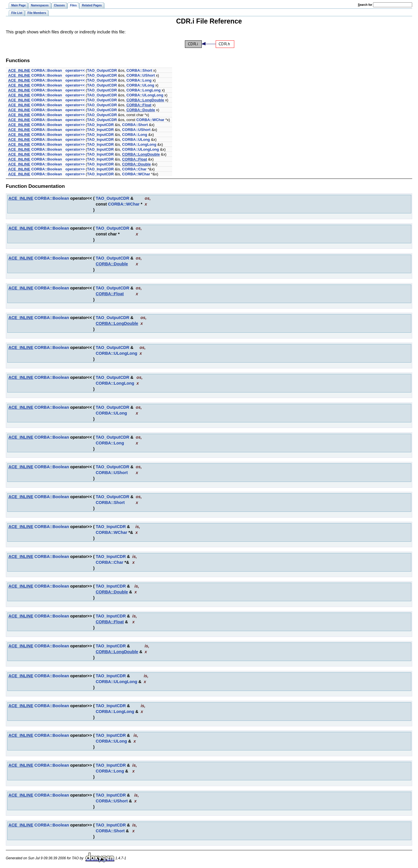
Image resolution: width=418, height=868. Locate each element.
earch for (365, 5)
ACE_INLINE (19, 70)
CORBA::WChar (151, 120)
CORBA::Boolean (47, 70)
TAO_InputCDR (100, 125)
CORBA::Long (139, 80)
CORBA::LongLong (143, 90)
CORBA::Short (139, 70)
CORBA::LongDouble (145, 100)
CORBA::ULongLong (145, 95)
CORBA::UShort (140, 75)
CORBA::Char (134, 169)
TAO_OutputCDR (102, 70)
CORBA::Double (141, 110)
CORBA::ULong (140, 85)
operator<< (75, 70)
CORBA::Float (139, 105)
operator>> (75, 125)
